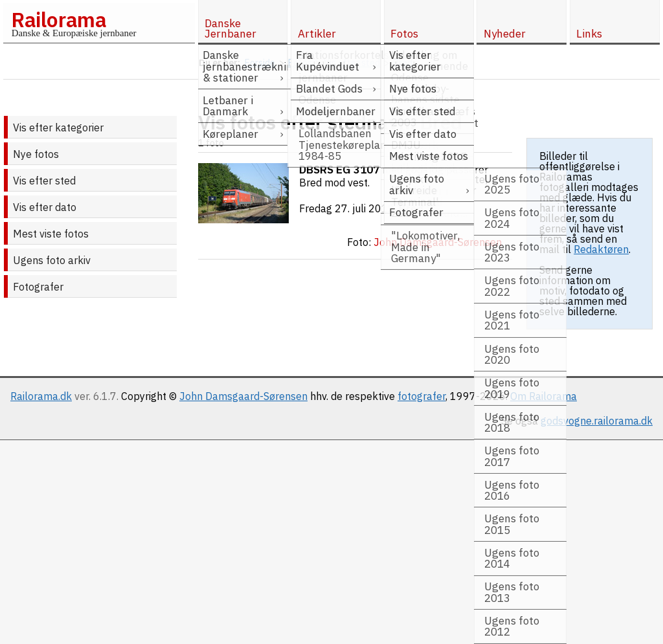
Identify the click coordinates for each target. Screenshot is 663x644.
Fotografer (38, 287)
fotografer (421, 396)
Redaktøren (601, 249)
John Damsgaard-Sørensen (243, 396)
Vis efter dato (45, 207)
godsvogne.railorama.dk (597, 421)
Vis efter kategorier (58, 128)
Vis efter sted (44, 181)
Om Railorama (544, 396)
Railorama (59, 19)
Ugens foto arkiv (52, 260)
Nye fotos (36, 154)
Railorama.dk (41, 396)
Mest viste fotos (51, 234)
